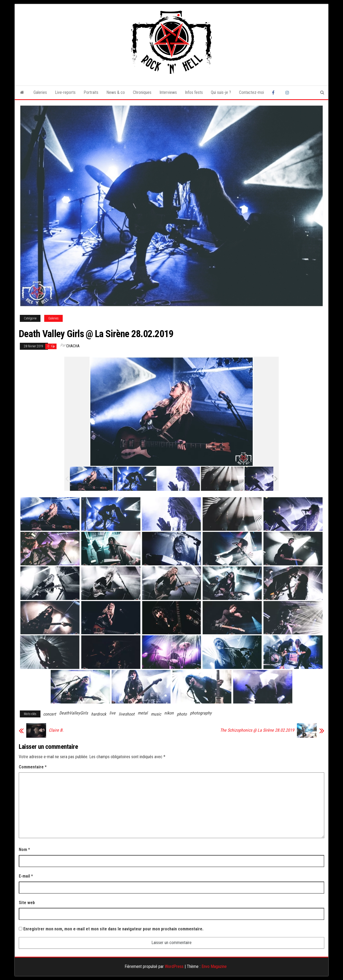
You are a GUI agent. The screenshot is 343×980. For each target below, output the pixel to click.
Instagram (288, 93)
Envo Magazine (214, 966)
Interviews (168, 92)
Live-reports (65, 92)
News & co (116, 92)
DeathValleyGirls (74, 713)
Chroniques (142, 92)
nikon (169, 713)
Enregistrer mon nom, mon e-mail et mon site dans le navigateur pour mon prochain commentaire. (113, 929)
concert (50, 714)
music (156, 714)
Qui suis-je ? (221, 92)
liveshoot (127, 714)
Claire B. (56, 730)
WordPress (174, 966)
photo (182, 714)
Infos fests (194, 92)
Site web (27, 903)
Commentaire (33, 767)
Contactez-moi (251, 92)
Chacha (73, 346)
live (112, 713)
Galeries (40, 92)
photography (201, 713)
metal (143, 713)
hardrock (99, 714)
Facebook (275, 93)
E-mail (26, 876)
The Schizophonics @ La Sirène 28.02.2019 (257, 730)
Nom (24, 850)
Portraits (91, 92)
